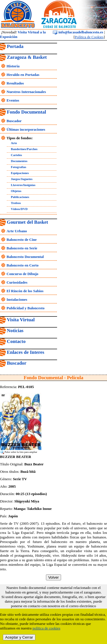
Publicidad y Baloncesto (26, 308)
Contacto (16, 341)
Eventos (13, 100)
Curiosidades (17, 282)
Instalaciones (17, 299)
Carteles (16, 155)
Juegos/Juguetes (22, 179)
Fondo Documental (26, 112)
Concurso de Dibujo (22, 274)
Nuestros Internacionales (26, 92)
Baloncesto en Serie (22, 248)
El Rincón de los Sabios (25, 291)
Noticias (15, 331)
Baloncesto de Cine (22, 240)
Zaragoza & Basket (27, 57)
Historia (13, 66)
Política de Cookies (89, 37)
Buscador (14, 121)
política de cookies (46, 628)
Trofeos (16, 203)
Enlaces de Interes (26, 352)
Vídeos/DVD (19, 209)
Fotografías (19, 167)
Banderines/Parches (24, 149)
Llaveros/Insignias (23, 185)
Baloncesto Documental (25, 257)
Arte (14, 143)
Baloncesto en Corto (23, 265)
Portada (15, 46)
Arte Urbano (17, 231)
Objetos (16, 191)
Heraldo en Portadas (23, 75)
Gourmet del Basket (28, 222)
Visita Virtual (21, 320)
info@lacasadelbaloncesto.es (78, 32)
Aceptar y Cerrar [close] (19, 637)
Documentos (19, 161)
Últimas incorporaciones (26, 129)
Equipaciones (20, 173)
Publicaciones (20, 197)
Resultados (15, 83)
